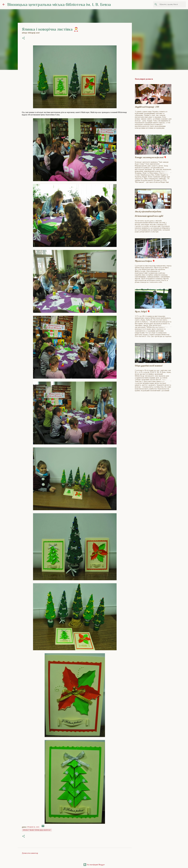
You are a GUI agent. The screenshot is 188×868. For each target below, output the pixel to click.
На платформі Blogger (94, 865)
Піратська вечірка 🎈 (145, 261)
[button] (23, 38)
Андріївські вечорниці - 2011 (147, 107)
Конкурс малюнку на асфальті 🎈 (151, 157)
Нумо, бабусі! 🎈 (142, 311)
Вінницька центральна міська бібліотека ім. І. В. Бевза (59, 4)
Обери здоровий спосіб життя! (149, 366)
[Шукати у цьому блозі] (172, 4)
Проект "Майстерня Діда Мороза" (37, 830)
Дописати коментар (30, 853)
